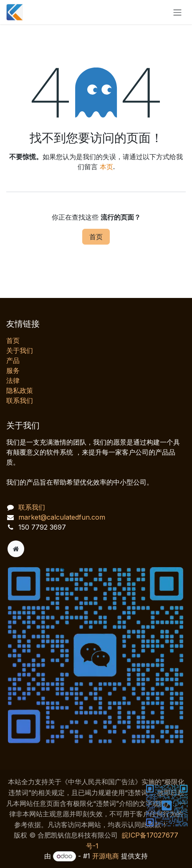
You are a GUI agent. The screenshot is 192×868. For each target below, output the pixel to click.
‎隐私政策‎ (20, 390)
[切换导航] (177, 12)
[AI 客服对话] (100, 718)
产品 (13, 360)
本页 (106, 167)
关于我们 (20, 350)
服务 (13, 370)
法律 (13, 380)
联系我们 (20, 400)
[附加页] (16, 549)
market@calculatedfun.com (62, 517)
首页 (96, 237)
